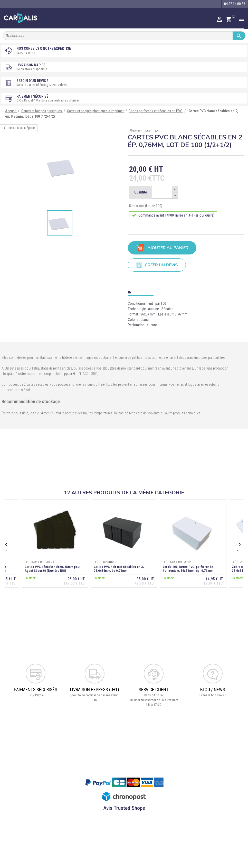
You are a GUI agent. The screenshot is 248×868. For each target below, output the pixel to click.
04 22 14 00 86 (26, 53)
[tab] (186, 292)
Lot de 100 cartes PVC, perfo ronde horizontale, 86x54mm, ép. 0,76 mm (188, 569)
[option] (62, 166)
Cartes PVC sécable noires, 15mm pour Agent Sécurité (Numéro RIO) (53, 569)
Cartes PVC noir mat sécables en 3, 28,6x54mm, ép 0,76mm (119, 569)
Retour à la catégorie (18, 128)
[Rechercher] (124, 36)
